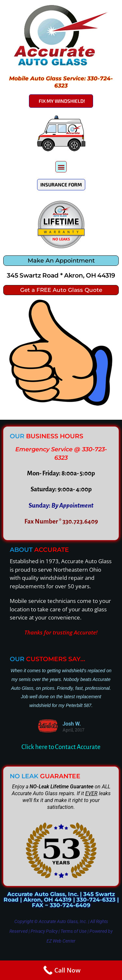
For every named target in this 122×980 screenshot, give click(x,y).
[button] (61, 167)
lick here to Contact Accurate (63, 747)
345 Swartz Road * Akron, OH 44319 (61, 275)
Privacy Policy (44, 931)
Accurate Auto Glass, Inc (62, 921)
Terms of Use (74, 931)
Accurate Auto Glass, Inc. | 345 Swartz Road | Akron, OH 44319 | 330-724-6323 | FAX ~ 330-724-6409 (61, 900)
